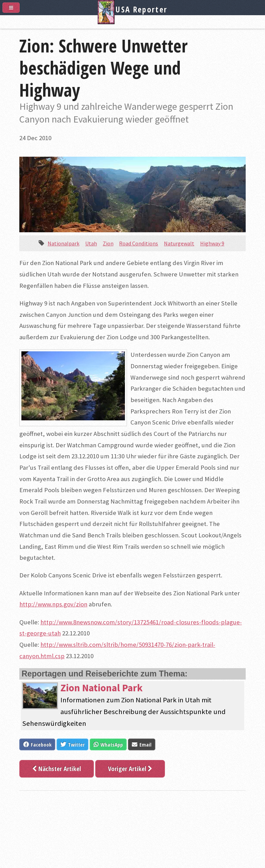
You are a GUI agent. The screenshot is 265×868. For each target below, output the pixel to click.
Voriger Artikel (130, 768)
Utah (91, 243)
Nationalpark (63, 243)
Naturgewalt (179, 243)
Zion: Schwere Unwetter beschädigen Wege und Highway (104, 68)
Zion (108, 243)
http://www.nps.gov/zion (53, 604)
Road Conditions (139, 243)
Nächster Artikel (56, 768)
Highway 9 (212, 243)
